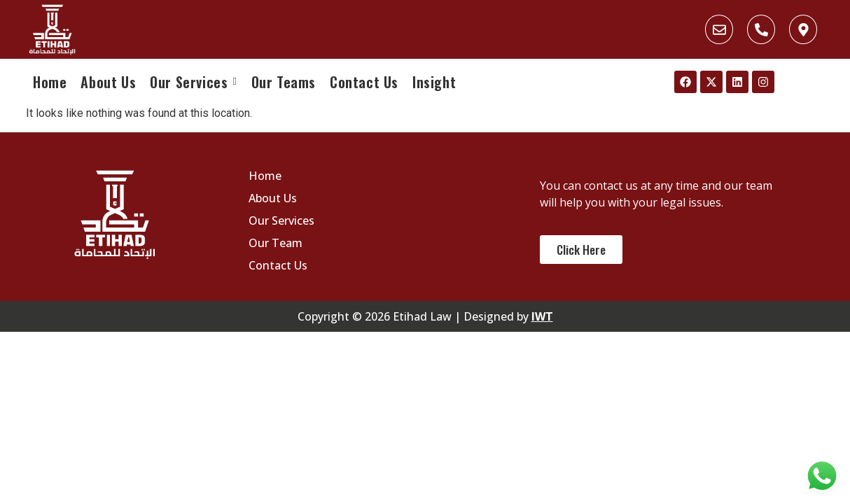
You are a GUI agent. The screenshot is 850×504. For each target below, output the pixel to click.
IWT (542, 316)
